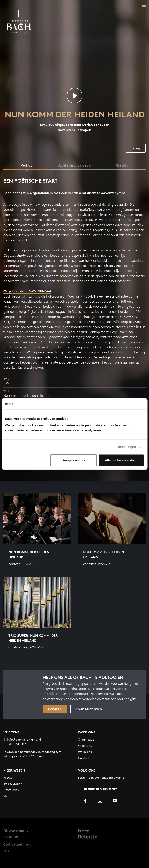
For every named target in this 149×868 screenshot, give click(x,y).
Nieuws (8, 778)
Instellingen (127, 447)
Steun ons (85, 752)
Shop (7, 796)
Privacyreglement (16, 830)
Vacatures (85, 746)
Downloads (11, 790)
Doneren (55, 709)
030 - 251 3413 (15, 744)
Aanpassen (74, 460)
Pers (6, 851)
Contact (84, 758)
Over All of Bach (89, 709)
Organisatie (86, 739)
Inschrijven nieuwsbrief (100, 789)
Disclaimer (11, 837)
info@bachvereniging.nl (22, 739)
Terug (136, 148)
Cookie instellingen (17, 844)
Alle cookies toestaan (121, 460)
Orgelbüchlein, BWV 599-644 (27, 291)
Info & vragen (13, 784)
